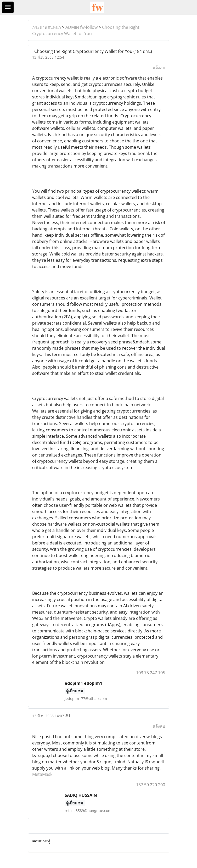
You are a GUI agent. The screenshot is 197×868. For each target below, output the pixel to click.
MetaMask (42, 774)
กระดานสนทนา (47, 27)
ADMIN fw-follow (81, 27)
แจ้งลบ (159, 68)
